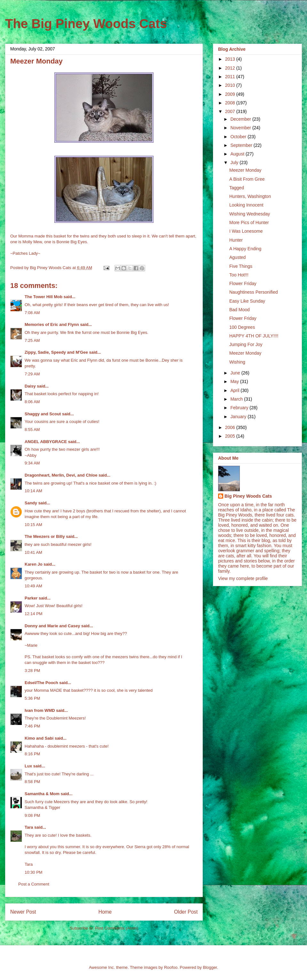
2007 (231, 111)
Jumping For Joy (246, 344)
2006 (231, 427)
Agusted (237, 257)
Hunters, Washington (250, 196)
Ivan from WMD (40, 710)
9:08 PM (32, 815)
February (240, 408)
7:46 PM (32, 726)
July (235, 162)
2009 (231, 94)
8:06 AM (32, 402)
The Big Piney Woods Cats (86, 24)
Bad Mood (240, 310)
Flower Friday (243, 283)
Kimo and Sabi (39, 738)
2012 (231, 68)
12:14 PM (34, 614)
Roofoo (171, 967)
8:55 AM (32, 430)
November (241, 128)
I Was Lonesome (246, 231)
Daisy (30, 386)
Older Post (186, 912)
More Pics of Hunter (249, 222)
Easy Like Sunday (247, 301)
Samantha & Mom (42, 794)
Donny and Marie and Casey (52, 626)
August (238, 154)
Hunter (236, 240)
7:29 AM (32, 374)
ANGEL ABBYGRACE (46, 442)
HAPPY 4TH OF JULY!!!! (254, 336)
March (237, 399)
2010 (231, 85)
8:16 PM (32, 754)
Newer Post (23, 912)
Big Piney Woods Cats (248, 496)
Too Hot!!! (239, 275)
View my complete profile (243, 578)
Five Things (241, 266)
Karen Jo (34, 564)
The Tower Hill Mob (43, 297)
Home (105, 912)
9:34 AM (32, 463)
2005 (231, 436)
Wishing (237, 362)
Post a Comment (34, 884)
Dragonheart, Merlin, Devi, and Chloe (61, 475)
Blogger (210, 967)
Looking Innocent (246, 205)
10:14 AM (33, 491)
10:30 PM (34, 872)
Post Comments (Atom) (117, 928)
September (242, 145)
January (239, 417)
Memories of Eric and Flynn (52, 324)
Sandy (31, 503)
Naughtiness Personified (254, 292)
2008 (231, 103)
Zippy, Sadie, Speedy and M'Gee (56, 352)
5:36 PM (32, 698)
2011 (231, 77)
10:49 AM (33, 586)
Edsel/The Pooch (41, 683)
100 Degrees (242, 327)
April (235, 390)
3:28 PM (32, 671)
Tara (29, 827)
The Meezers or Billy (45, 536)
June (236, 373)
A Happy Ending (245, 249)
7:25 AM (32, 340)
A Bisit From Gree (247, 179)
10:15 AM (33, 525)
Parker (31, 598)
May (235, 381)
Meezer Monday (245, 170)
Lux (28, 766)
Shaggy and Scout (43, 414)
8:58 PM (32, 782)
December (241, 119)
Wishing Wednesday (250, 214)
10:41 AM (33, 552)
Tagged (237, 188)
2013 (231, 59)
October (239, 137)
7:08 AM (32, 313)
